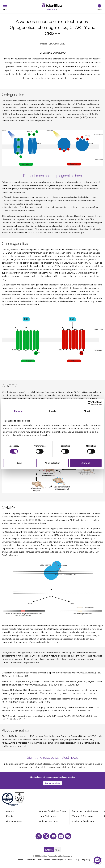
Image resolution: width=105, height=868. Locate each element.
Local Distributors (48, 816)
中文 (58, 850)
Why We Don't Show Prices (52, 811)
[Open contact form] (97, 860)
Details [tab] (53, 411)
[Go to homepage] (52, 5)
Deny (19, 463)
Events (10, 816)
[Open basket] (99, 7)
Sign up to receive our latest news (53, 757)
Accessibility (30, 860)
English (49, 850)
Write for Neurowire (48, 821)
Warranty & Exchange (82, 816)
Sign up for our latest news (85, 811)
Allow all (86, 463)
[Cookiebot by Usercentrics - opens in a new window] (90, 403)
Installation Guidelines (83, 821)
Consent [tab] (18, 411)
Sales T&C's (73, 860)
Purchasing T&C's (59, 860)
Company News (14, 821)
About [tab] (87, 411)
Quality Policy (85, 860)
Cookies (20, 860)
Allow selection (53, 463)
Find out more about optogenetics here (53, 176)
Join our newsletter (53, 783)
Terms (39, 860)
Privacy (47, 860)
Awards (10, 811)
